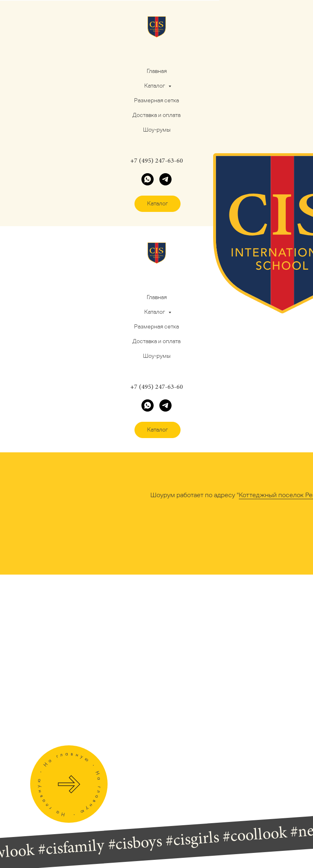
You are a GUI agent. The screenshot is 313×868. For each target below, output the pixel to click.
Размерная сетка (156, 100)
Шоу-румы (157, 130)
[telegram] (165, 179)
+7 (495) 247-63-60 (156, 161)
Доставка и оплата (156, 115)
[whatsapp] (148, 179)
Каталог (155, 86)
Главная (157, 71)
